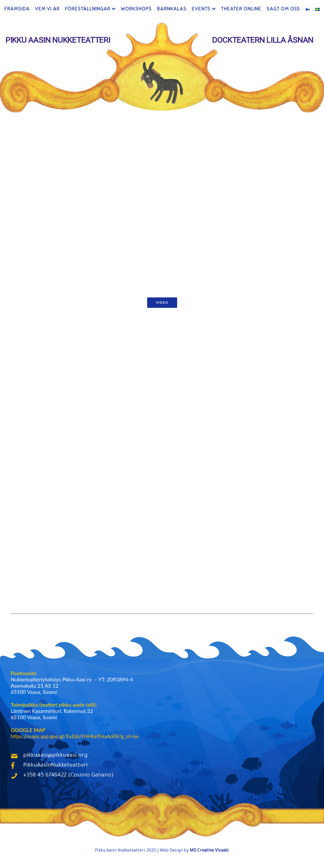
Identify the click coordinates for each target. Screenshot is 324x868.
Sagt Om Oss (283, 9)
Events (201, 9)
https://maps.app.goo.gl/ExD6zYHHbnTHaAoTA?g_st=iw (75, 737)
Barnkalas (172, 9)
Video (162, 303)
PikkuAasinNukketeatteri (55, 766)
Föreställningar (88, 9)
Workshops (136, 9)
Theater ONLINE (241, 9)
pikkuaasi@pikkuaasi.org (55, 756)
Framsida (17, 9)
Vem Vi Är (47, 9)
